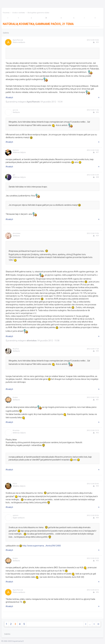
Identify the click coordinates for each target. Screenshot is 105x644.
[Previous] (8, 18)
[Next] (84, 18)
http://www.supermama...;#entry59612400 (42, 546)
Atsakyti (9, 97)
